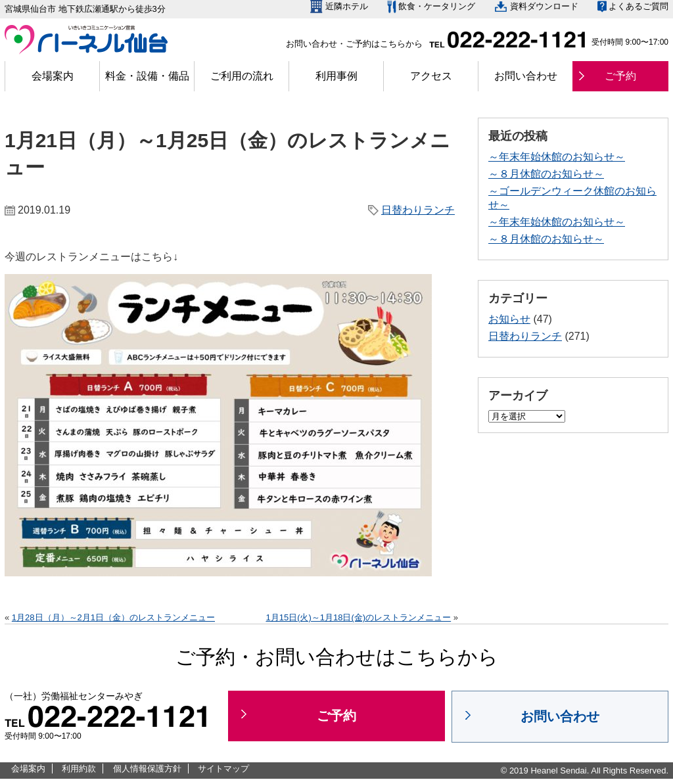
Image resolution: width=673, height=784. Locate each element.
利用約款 (79, 769)
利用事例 (336, 76)
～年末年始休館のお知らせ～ (557, 157)
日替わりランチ (418, 210)
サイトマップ (223, 769)
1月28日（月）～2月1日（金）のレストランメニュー (113, 617)
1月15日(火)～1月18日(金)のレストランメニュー (358, 617)
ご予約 (620, 76)
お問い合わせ (526, 76)
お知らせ (509, 319)
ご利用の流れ (242, 76)
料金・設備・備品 (147, 76)
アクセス (431, 76)
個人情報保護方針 (147, 769)
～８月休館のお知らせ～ (546, 174)
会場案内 (53, 76)
